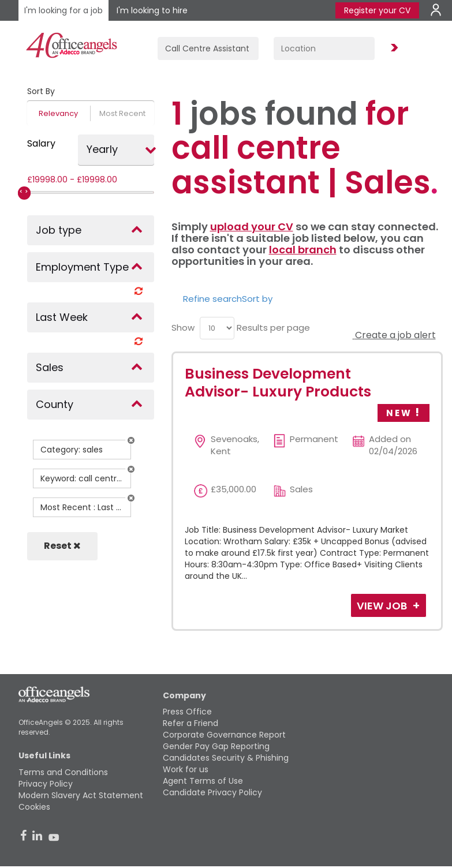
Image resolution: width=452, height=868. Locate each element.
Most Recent (122, 113)
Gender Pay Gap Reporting (216, 746)
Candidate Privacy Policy (212, 792)
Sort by (257, 299)
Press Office (187, 712)
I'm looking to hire (152, 10)
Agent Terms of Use (203, 781)
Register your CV (377, 10)
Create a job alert (394, 335)
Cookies (34, 807)
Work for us (186, 769)
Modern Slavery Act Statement (81, 795)
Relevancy (58, 113)
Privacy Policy (46, 784)
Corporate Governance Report (224, 735)
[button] (131, 440)
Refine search (212, 299)
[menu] (217, 328)
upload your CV (252, 227)
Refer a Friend (190, 723)
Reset (62, 546)
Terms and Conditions (63, 772)
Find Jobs (393, 48)
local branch (303, 250)
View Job (383, 606)
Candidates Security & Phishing (226, 758)
